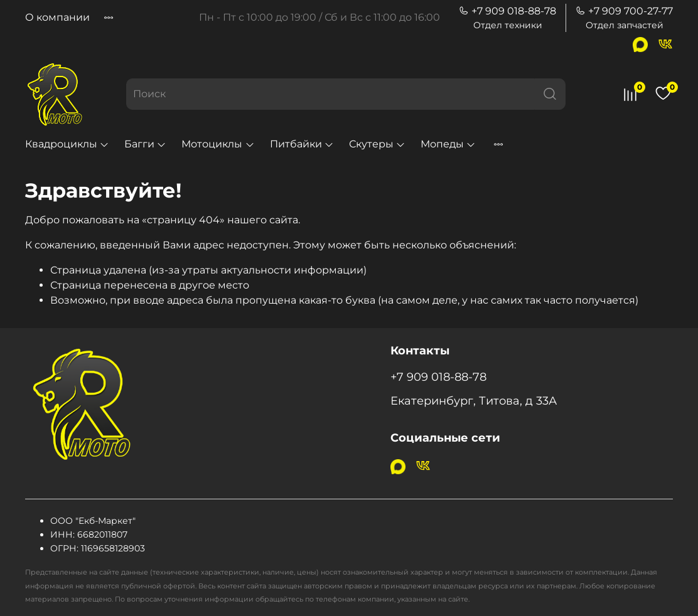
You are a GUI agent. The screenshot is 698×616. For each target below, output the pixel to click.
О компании (57, 17)
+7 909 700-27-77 (624, 11)
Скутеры (377, 144)
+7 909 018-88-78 (507, 11)
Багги (145, 144)
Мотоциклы (218, 144)
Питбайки (302, 144)
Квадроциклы (67, 144)
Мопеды (448, 144)
